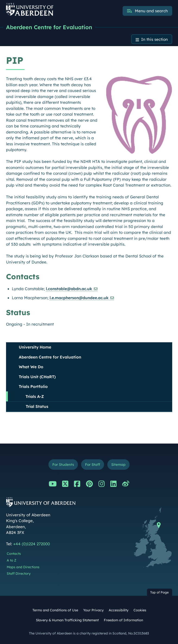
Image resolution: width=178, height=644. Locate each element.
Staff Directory (19, 574)
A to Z (11, 560)
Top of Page (159, 592)
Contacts (14, 554)
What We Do (31, 367)
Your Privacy (93, 610)
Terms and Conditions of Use (55, 610)
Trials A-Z (35, 396)
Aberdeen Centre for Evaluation (49, 27)
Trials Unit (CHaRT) (37, 377)
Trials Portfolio (33, 386)
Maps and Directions (23, 567)
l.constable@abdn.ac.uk (69, 289)
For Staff (93, 465)
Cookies (140, 610)
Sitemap (118, 465)
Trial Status (37, 406)
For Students (63, 465)
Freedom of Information (123, 620)
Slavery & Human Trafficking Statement (67, 620)
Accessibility (119, 610)
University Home (35, 347)
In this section (154, 39)
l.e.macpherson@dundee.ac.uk (79, 298)
